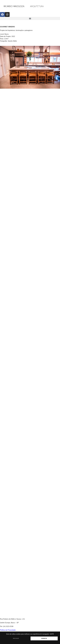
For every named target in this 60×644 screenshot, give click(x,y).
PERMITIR (44, 638)
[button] (30, 18)
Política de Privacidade (8, 630)
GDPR (52, 634)
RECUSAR (16, 638)
